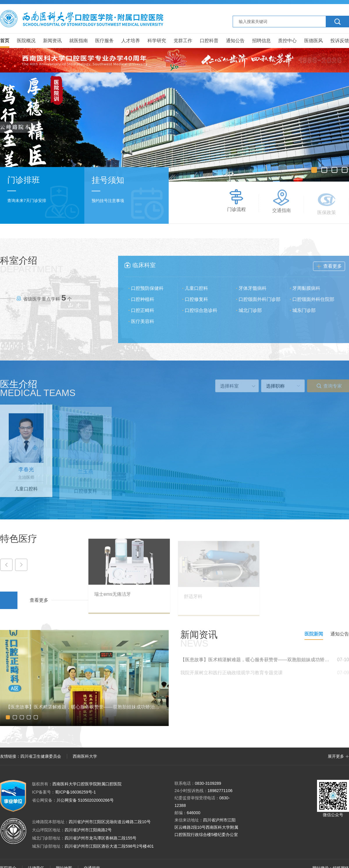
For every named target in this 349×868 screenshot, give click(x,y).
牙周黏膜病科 (310, 288)
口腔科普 (209, 41)
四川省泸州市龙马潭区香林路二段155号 (100, 838)
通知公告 (235, 41)
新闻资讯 (52, 41)
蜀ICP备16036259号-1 (64, 792)
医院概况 (26, 41)
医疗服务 (104, 41)
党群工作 (183, 41)
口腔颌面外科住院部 (317, 299)
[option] (174, 127)
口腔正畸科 (147, 310)
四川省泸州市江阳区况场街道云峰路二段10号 (110, 822)
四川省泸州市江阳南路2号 (88, 830)
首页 (5, 41)
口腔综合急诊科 (205, 310)
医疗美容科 (147, 321)
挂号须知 (108, 181)
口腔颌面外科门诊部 (263, 299)
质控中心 (287, 41)
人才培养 (131, 41)
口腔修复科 (200, 299)
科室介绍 (32, 265)
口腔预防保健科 (151, 288)
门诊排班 (24, 181)
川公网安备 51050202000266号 (73, 800)
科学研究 (157, 41)
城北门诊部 (254, 310)
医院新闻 (314, 634)
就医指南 (79, 41)
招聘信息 (261, 41)
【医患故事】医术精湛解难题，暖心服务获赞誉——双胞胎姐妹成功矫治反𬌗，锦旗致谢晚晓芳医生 (256, 664)
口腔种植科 (147, 299)
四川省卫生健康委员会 (41, 756)
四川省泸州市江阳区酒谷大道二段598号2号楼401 (109, 846)
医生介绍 (38, 388)
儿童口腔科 (200, 288)
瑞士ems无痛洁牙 (113, 598)
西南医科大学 (85, 756)
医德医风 (314, 41)
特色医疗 (19, 539)
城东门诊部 (308, 310)
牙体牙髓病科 (257, 288)
